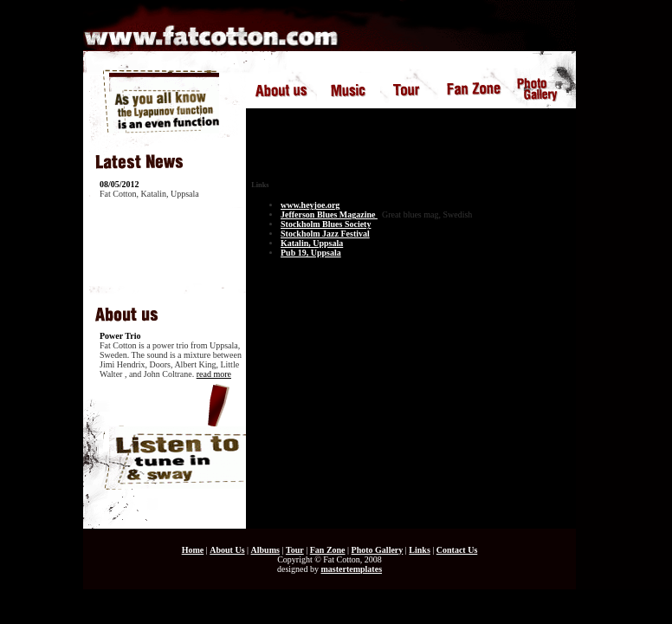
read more (214, 374)
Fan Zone (328, 550)
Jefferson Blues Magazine (329, 214)
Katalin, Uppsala (312, 243)
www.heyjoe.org (310, 205)
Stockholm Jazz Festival (325, 234)
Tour (295, 550)
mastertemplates (352, 569)
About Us (227, 550)
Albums (265, 550)
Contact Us (457, 550)
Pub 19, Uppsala (311, 253)
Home (193, 550)
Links (419, 550)
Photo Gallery (378, 550)
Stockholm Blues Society (326, 224)
